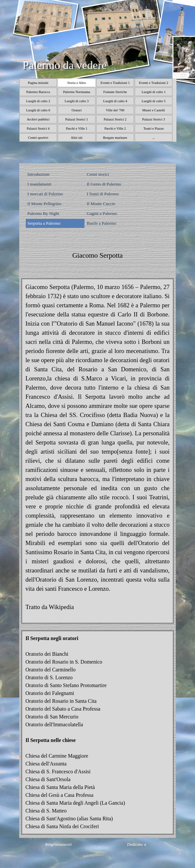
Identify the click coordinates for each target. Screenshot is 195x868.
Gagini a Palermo (102, 213)
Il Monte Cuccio (101, 204)
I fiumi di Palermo (103, 194)
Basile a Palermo (101, 223)
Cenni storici (98, 174)
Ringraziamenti (58, 844)
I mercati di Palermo (45, 194)
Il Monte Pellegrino (44, 204)
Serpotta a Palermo (44, 223)
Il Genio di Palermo (104, 184)
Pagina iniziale (38, 83)
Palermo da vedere (65, 65)
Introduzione (38, 174)
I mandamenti (39, 184)
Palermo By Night (43, 213)
